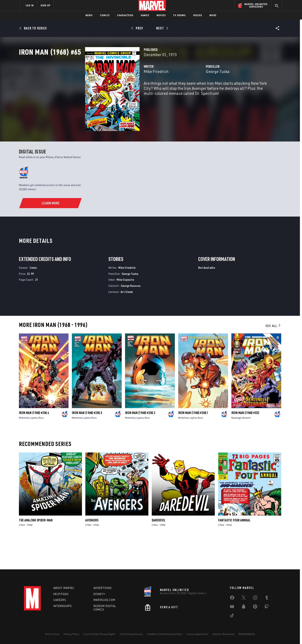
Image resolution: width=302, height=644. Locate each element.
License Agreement (197, 634)
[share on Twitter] (244, 598)
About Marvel (64, 588)
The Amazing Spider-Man (36, 549)
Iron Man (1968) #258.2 (140, 442)
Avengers (92, 549)
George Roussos (131, 315)
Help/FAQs (61, 594)
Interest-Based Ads (224, 634)
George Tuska (195, 90)
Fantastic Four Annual (234, 549)
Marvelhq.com (104, 600)
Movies (161, 15)
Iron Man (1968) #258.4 (34, 442)
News (89, 15)
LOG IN (30, 5)
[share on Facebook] (232, 599)
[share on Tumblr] (267, 598)
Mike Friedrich (110, 90)
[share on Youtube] (232, 607)
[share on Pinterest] (255, 607)
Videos (198, 15)
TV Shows (179, 15)
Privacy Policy (71, 634)
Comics (105, 15)
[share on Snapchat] (244, 607)
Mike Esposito (125, 309)
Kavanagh (236, 447)
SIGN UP (45, 5)
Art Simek (127, 321)
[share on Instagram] (255, 598)
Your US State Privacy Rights (99, 634)
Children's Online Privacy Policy (165, 634)
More (213, 15)
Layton (34, 447)
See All (273, 355)
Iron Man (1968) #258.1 (193, 442)
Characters (125, 15)
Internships (63, 606)
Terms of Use (52, 634)
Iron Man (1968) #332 (245, 442)
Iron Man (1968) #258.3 (87, 442)
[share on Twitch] (267, 607)
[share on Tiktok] (232, 616)
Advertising (103, 588)
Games (145, 15)
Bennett (247, 447)
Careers (60, 600)
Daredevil (159, 549)
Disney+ (100, 594)
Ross (41, 447)
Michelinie (24, 447)
